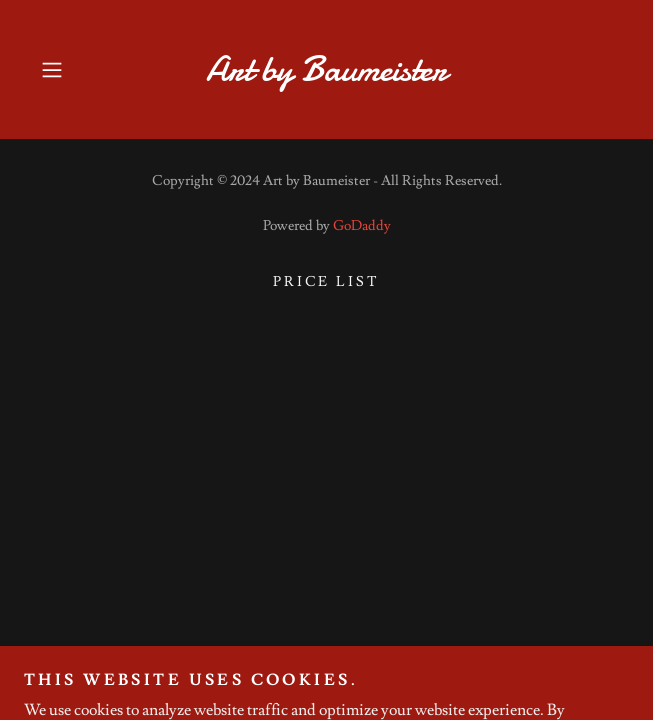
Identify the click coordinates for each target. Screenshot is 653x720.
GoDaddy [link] (362, 226)
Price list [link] (327, 282)
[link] (326, 69)
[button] (76, 70)
